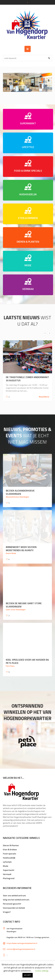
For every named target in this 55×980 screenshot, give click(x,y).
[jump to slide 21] (21, 90)
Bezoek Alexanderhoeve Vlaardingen (20, 492)
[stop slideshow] (28, 92)
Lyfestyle (7, 862)
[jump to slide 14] (46, 88)
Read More (44, 397)
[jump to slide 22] (24, 90)
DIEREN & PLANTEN (28, 242)
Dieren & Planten (11, 845)
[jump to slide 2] (8, 88)
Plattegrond (9, 878)
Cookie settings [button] (42, 971)
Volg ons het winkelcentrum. (16, 900)
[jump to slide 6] (21, 88)
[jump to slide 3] (11, 88)
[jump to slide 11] (37, 88)
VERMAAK (28, 289)
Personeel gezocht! (12, 904)
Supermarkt (9, 870)
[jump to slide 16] (5, 90)
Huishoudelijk (9, 858)
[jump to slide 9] (30, 88)
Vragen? (7, 912)
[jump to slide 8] (27, 88)
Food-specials (9, 854)
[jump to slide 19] (14, 90)
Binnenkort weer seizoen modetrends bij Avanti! (21, 549)
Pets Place (10, 666)
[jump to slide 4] (14, 88)
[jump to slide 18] (11, 90)
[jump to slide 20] (17, 90)
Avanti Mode (11, 553)
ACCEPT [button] (28, 975)
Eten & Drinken (10, 849)
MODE (28, 265)
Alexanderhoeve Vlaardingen (17, 497)
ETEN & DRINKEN (28, 218)
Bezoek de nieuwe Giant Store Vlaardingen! (24, 605)
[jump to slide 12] (40, 88)
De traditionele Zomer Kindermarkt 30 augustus (27, 379)
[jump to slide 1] (5, 88)
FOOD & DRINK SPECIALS (28, 171)
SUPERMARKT (28, 123)
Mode (6, 866)
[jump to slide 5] (17, 88)
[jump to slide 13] (43, 88)
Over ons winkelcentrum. (15, 895)
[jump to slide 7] (24, 88)
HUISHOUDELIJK (28, 194)
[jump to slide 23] (27, 90)
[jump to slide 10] (34, 88)
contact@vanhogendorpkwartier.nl (21, 949)
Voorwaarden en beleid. (14, 908)
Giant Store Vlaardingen (16, 610)
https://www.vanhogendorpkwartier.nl (22, 943)
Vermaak (7, 874)
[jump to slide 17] (8, 90)
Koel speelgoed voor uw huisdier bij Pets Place (27, 661)
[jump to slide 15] (50, 88)
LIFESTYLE (28, 147)
